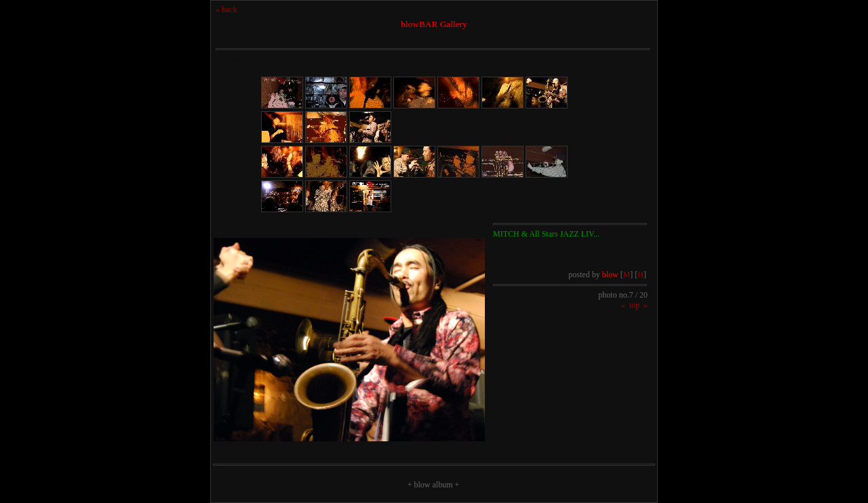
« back (226, 9)
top (634, 305)
